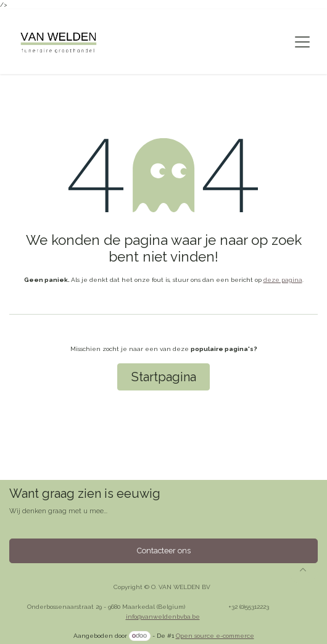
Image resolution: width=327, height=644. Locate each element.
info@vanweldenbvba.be (163, 617)
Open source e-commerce (215, 636)
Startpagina (164, 377)
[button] (303, 569)
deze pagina (283, 280)
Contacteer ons (164, 551)
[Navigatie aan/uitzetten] (302, 42)
